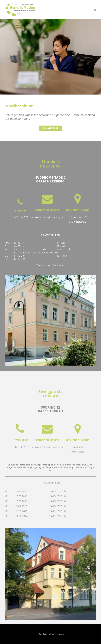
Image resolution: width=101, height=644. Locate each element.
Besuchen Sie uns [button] (78, 210)
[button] (95, 10)
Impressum (60, 634)
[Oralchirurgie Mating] (20, 10)
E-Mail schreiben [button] (50, 128)
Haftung (51, 634)
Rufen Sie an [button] (20, 211)
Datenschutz (42, 634)
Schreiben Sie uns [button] (47, 210)
